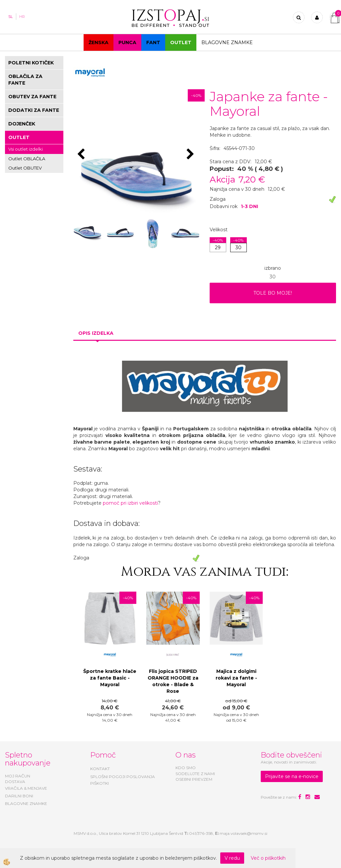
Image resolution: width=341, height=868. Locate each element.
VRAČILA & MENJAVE (26, 788)
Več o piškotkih (268, 858)
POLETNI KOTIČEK (31, 63)
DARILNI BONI (19, 796)
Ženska (99, 42)
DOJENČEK (22, 124)
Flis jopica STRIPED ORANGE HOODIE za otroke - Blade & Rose (173, 681)
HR (22, 17)
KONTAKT (100, 769)
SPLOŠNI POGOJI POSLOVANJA (123, 777)
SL (10, 17)
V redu (232, 858)
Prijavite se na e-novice (292, 776)
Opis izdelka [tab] (96, 333)
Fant (153, 42)
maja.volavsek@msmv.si (243, 833)
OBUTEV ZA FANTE (32, 97)
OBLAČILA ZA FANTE (25, 80)
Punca (127, 42)
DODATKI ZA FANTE (34, 110)
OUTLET (181, 42)
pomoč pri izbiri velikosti (130, 503)
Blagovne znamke (227, 42)
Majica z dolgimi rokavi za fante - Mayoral (236, 678)
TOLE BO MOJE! (273, 293)
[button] (191, 155)
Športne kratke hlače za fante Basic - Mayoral (110, 678)
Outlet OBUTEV (25, 168)
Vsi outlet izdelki (26, 149)
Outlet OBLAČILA (27, 159)
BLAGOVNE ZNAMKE (26, 803)
